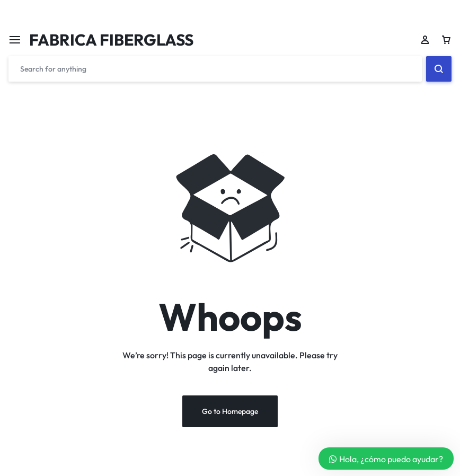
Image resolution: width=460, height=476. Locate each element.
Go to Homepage (230, 412)
